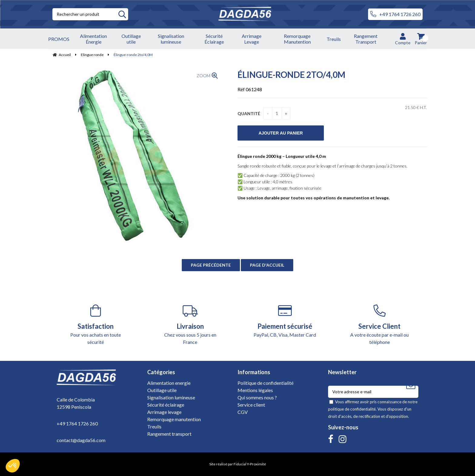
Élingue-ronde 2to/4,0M (291, 75)
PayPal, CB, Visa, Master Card (285, 321)
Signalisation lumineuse (171, 397)
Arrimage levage (164, 412)
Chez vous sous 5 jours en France (190, 325)
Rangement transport (169, 434)
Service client (251, 405)
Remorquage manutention (174, 419)
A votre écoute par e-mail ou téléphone (380, 325)
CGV (243, 412)
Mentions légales (255, 390)
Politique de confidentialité (266, 383)
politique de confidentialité (352, 409)
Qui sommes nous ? (257, 397)
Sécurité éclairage (166, 405)
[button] (13, 466)
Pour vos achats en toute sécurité (96, 325)
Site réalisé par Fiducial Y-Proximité (238, 464)
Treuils (154, 426)
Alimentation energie (169, 383)
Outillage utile (162, 390)
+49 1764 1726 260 (395, 14)
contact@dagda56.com (81, 440)
